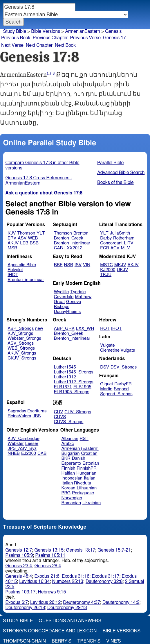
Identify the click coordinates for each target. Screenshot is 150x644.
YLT (41, 233)
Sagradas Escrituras (27, 411)
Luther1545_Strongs (74, 372)
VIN (87, 265)
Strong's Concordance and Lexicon (50, 631)
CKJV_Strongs (22, 358)
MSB (12, 248)
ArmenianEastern (83, 31)
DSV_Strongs (124, 367)
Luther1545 (65, 367)
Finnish (68, 468)
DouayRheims (67, 312)
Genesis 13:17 (81, 550)
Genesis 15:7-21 (114, 550)
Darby (106, 238)
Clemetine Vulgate (118, 350)
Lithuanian (87, 488)
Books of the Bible (115, 183)
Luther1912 (65, 377)
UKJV (122, 270)
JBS (37, 416)
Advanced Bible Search (121, 173)
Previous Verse (85, 38)
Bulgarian (71, 454)
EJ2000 (29, 454)
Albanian (70, 439)
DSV (105, 367)
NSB (69, 265)
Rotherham (124, 238)
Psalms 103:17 (21, 592)
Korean (68, 488)
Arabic (68, 444)
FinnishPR (87, 468)
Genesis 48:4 (19, 576)
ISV (78, 265)
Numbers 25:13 (68, 582)
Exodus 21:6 (47, 576)
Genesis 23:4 (19, 566)
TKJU (106, 275)
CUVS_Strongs (69, 422)
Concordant (111, 243)
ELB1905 (82, 387)
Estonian (91, 463)
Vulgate (107, 345)
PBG (66, 493)
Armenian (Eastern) (80, 449)
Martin (106, 389)
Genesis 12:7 (19, 550)
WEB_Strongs (21, 348)
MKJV (120, 265)
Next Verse (12, 45)
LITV (129, 243)
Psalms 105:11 (50, 555)
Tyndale (78, 292)
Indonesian (72, 478)
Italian (90, 478)
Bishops (62, 307)
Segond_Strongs (116, 394)
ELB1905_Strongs (72, 392)
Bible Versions (46, 31)
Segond (121, 389)
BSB (34, 243)
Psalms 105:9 (19, 555)
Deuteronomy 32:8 (104, 582)
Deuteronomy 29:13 (67, 608)
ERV (12, 238)
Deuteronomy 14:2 (121, 602)
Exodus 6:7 (17, 602)
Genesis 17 (114, 38)
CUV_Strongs (78, 412)
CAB (58, 248)
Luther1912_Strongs (74, 382)
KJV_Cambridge (24, 439)
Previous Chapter (50, 38)
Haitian (68, 473)
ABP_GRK (64, 329)
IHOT (13, 275)
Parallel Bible (110, 163)
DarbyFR (123, 384)
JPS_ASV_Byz (22, 449)
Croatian (89, 454)
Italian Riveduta (76, 483)
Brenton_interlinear (72, 243)
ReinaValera (19, 416)
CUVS (60, 417)
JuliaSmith (120, 233)
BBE (58, 265)
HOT (105, 329)
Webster (16, 444)
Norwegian (72, 498)
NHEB (14, 454)
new (39, 329)
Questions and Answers (70, 621)
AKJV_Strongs (22, 353)
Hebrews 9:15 (52, 592)
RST (84, 439)
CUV (59, 412)
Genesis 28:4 (48, 566)
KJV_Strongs (20, 333)
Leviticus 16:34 (34, 582)
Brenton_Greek (69, 238)
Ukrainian (92, 503)
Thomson (26, 233)
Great (59, 302)
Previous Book (16, 38)
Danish (79, 458)
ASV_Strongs (21, 343)
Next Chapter (39, 45)
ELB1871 (63, 387)
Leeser (32, 444)
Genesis (113, 31)
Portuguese (83, 493)
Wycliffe (61, 292)
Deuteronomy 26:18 (25, 608)
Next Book (65, 45)
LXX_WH (85, 329)
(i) (49, 73)
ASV (22, 238)
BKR (66, 458)
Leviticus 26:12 (45, 602)
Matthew (83, 297)
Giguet (106, 384)
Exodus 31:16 (76, 576)
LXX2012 (73, 248)
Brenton (81, 233)
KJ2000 (108, 270)
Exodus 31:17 (105, 576)
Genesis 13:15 (49, 550)
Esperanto (71, 463)
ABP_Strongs (21, 329)
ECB (104, 248)
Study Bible (15, 31)
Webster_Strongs (24, 338)
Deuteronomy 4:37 (82, 602)
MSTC (106, 265)
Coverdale (64, 297)
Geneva (74, 302)
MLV (125, 248)
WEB (33, 238)
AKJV (13, 243)
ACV (115, 248)
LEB (24, 243)
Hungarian (86, 473)
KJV (12, 233)
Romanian (71, 503)
